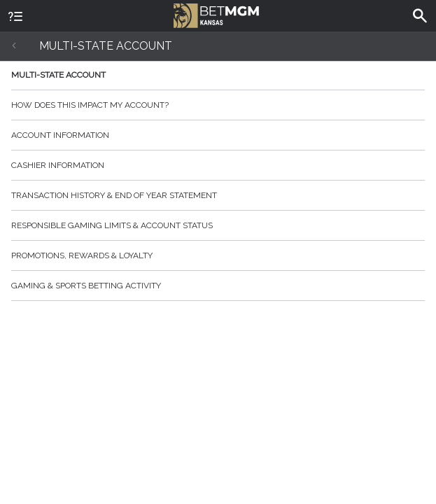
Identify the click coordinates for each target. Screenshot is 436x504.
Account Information (218, 135)
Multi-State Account (218, 75)
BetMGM (217, 14)
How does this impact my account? (218, 105)
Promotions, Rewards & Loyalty (218, 255)
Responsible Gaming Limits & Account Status (218, 225)
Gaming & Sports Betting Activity (218, 286)
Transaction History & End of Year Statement (218, 195)
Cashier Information (218, 165)
